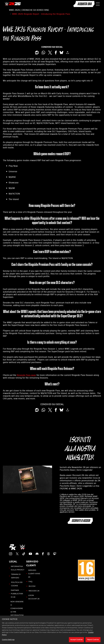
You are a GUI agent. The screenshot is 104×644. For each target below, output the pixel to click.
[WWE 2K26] (13, 4)
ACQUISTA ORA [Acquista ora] (84, 4)
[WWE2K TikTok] (24, 554)
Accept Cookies (76, 641)
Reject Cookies (93, 641)
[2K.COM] (13, 547)
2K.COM (32, 586)
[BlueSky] (61, 53)
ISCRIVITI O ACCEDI (81, 521)
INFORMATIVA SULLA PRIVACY (18, 568)
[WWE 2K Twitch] (55, 554)
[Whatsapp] (43, 53)
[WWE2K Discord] (37, 554)
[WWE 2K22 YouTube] (30, 554)
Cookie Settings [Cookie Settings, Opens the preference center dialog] (8, 641)
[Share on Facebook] (56, 53)
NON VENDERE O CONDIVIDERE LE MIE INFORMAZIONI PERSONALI (17, 610)
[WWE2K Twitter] (17, 554)
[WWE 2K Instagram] (11, 554)
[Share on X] (50, 53)
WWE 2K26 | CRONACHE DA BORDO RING (29, 10)
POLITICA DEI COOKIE (17, 584)
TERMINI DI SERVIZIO (16, 576)
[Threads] (49, 554)
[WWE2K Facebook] (43, 554)
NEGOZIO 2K (34, 591)
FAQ (30, 582)
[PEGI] (86, 570)
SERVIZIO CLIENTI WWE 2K (34, 574)
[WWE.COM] (22, 547)
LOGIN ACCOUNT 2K (34, 597)
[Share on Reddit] (37, 53)
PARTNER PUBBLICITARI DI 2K (17, 594)
